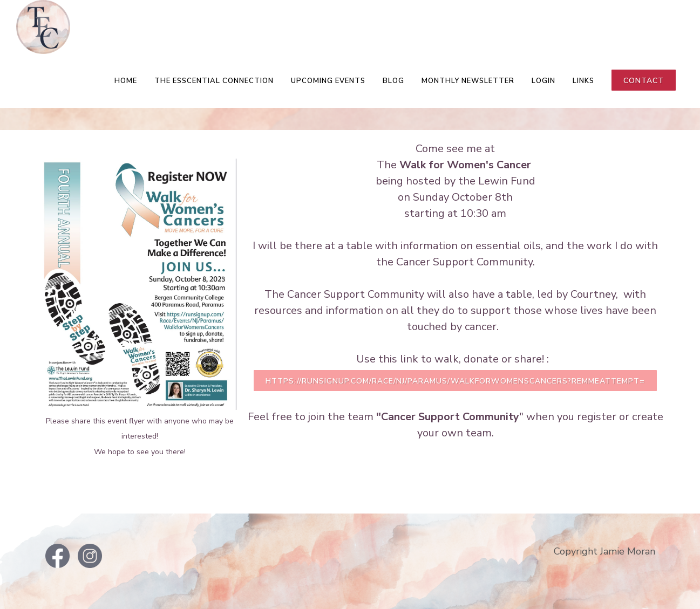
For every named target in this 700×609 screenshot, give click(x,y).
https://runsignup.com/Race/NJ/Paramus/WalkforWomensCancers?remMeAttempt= (455, 381)
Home (126, 81)
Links (583, 81)
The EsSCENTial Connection (214, 81)
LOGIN (543, 81)
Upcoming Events (328, 81)
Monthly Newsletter (468, 81)
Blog (393, 81)
